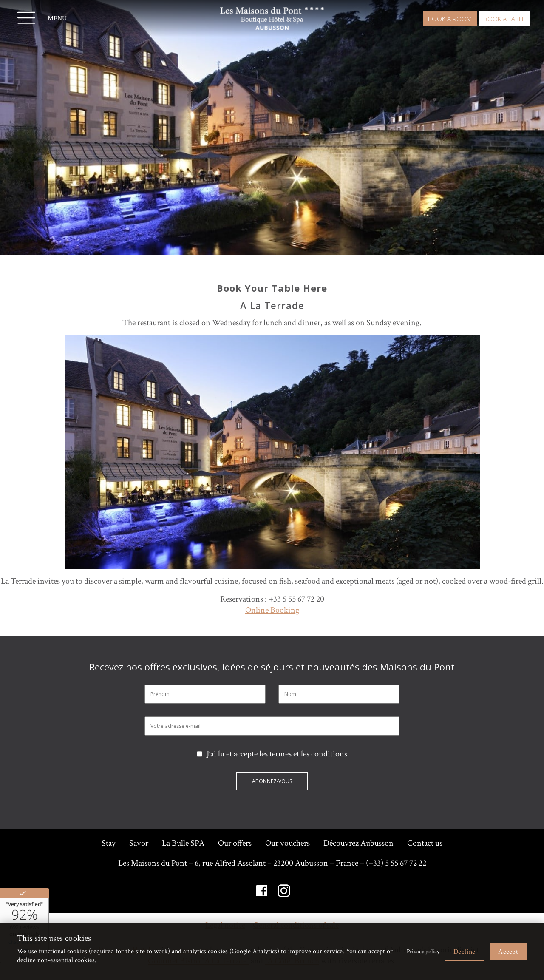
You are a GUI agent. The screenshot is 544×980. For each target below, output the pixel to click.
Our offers (235, 843)
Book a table (504, 19)
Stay (109, 843)
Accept (508, 952)
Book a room (450, 19)
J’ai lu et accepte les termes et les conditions (272, 754)
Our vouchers (288, 843)
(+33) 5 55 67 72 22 (396, 863)
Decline (465, 952)
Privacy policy (423, 952)
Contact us (425, 843)
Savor (139, 843)
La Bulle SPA (183, 843)
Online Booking (272, 610)
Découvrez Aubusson (358, 843)
